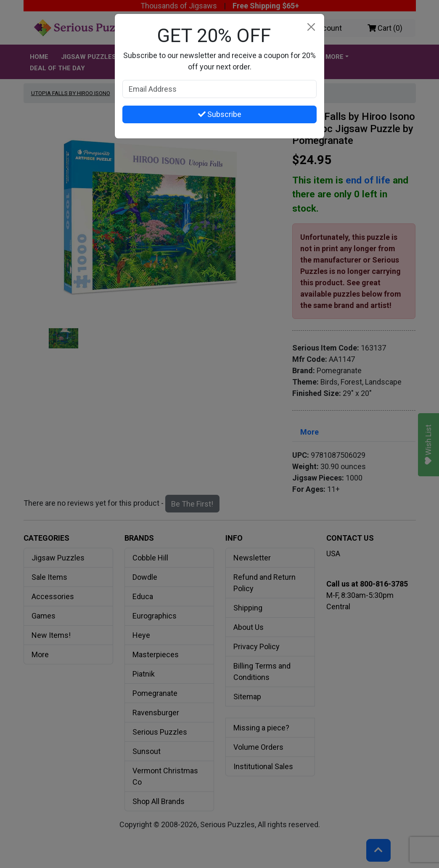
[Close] (311, 27)
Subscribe (220, 114)
